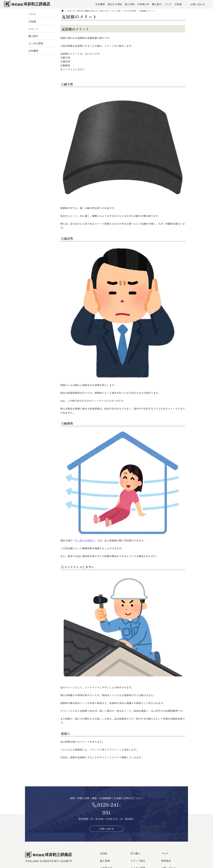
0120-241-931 (109, 809)
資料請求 (166, 861)
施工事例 (126, 4)
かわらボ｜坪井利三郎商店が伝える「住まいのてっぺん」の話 (94, 11)
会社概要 (97, 4)
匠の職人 (135, 854)
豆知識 (174, 4)
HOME (104, 854)
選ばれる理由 (111, 4)
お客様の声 (140, 4)
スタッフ (33, 29)
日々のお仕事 (130, 11)
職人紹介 (153, 4)
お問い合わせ (195, 4)
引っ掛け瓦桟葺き (85, 541)
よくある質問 (36, 43)
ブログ (165, 4)
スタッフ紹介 (138, 861)
